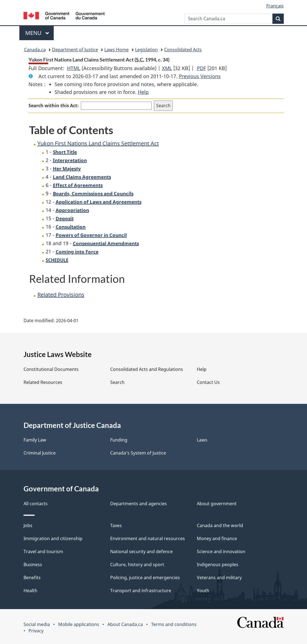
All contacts (36, 504)
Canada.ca (35, 50)
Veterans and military (219, 578)
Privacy (36, 631)
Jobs (28, 525)
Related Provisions (61, 295)
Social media (37, 624)
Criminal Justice (40, 453)
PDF (201, 68)
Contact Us (208, 382)
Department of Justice (75, 50)
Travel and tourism (43, 551)
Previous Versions (200, 76)
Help (143, 92)
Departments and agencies (139, 504)
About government (217, 504)
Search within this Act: (54, 106)
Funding (119, 440)
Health (30, 591)
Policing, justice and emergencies (145, 578)
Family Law (35, 440)
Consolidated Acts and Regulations (147, 369)
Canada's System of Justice (138, 453)
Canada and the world (220, 525)
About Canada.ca (125, 624)
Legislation (146, 50)
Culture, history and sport (137, 565)
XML (167, 68)
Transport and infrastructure (141, 591)
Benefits (32, 578)
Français (275, 6)
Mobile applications (79, 624)
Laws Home (117, 50)
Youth (203, 591)
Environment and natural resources (148, 538)
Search (117, 382)
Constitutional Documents (51, 369)
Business (33, 565)
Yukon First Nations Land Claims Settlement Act (98, 143)
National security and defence (141, 551)
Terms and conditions (174, 624)
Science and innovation (221, 551)
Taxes (116, 525)
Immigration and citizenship (53, 538)
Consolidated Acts (183, 50)
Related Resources (43, 382)
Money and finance (217, 538)
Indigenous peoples (218, 565)
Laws (202, 440)
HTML (74, 68)
